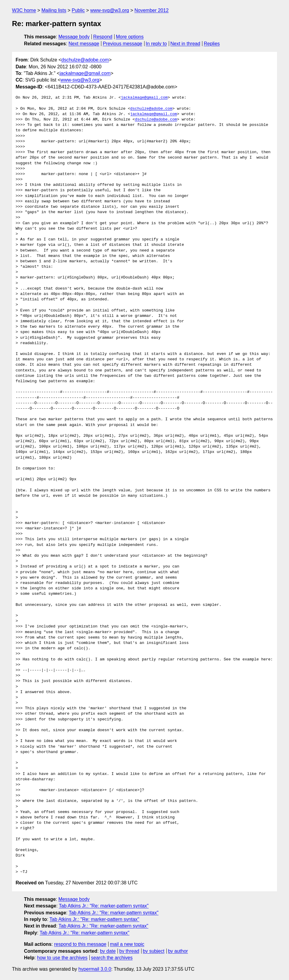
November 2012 (151, 10)
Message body (74, 37)
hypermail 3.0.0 (95, 969)
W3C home (24, 10)
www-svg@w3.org (110, 10)
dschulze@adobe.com (85, 60)
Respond (103, 37)
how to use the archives (62, 958)
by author (178, 951)
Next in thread (185, 44)
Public (78, 10)
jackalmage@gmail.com (85, 73)
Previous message (123, 44)
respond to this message (80, 944)
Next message (84, 44)
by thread (129, 951)
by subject (153, 951)
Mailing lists (54, 10)
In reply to (156, 44)
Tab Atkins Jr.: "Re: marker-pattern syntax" (104, 906)
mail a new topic (127, 944)
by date (108, 951)
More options (130, 37)
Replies (212, 44)
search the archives (112, 958)
